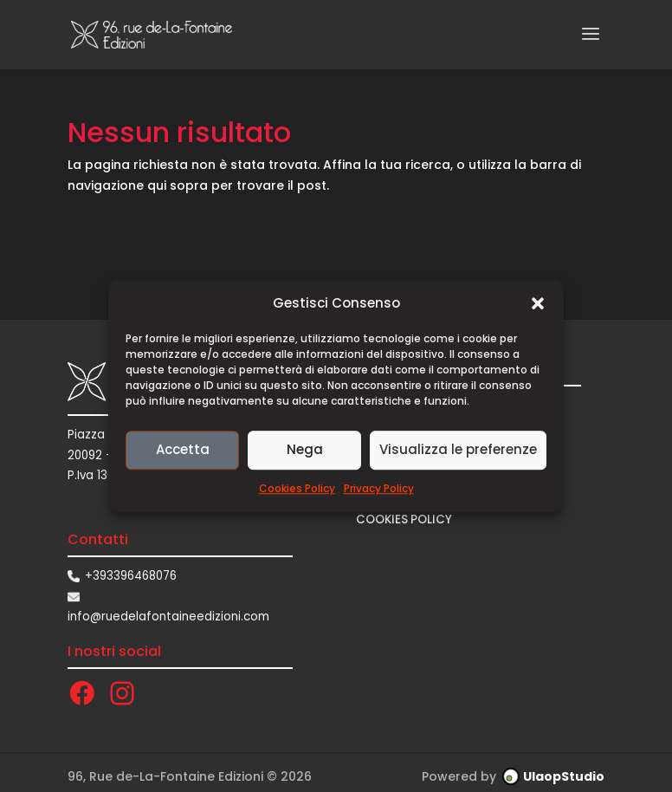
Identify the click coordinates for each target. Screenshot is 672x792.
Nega (305, 450)
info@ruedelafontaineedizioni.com (168, 617)
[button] (538, 303)
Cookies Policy (297, 488)
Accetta (183, 450)
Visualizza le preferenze (458, 450)
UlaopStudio (564, 776)
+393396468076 (131, 576)
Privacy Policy (379, 488)
